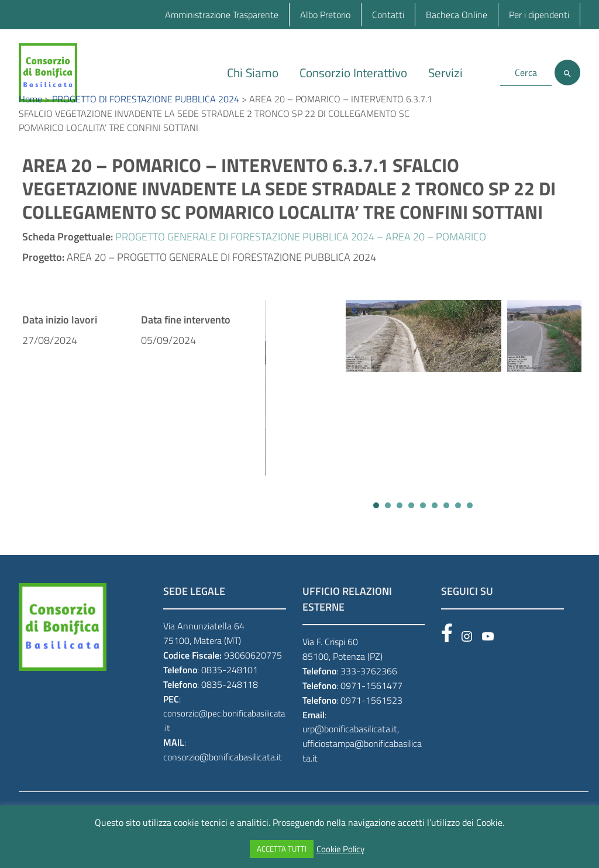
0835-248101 (230, 700)
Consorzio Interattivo (353, 73)
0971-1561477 (371, 715)
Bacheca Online (457, 15)
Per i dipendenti (539, 15)
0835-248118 (230, 714)
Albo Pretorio (325, 15)
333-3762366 (369, 701)
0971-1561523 (371, 730)
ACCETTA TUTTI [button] (282, 849)
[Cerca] (567, 73)
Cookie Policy (340, 849)
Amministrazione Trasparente (222, 15)
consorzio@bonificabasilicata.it (223, 787)
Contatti (388, 15)
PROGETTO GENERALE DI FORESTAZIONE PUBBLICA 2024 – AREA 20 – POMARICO (301, 267)
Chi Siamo (253, 73)
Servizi (445, 73)
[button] (376, 536)
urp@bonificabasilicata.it (350, 759)
